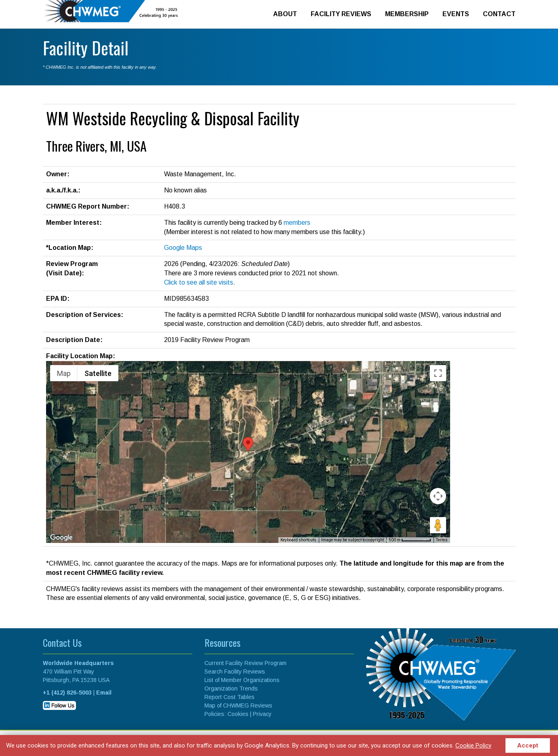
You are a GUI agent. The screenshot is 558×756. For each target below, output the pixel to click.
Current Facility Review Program (245, 663)
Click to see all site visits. (200, 282)
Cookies (238, 714)
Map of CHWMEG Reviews (238, 705)
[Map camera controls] (438, 496)
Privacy (262, 714)
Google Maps (183, 248)
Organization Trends (231, 688)
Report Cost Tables (230, 697)
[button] (248, 445)
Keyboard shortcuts (298, 540)
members (297, 223)
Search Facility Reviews (235, 672)
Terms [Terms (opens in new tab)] (442, 540)
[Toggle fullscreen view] (438, 373)
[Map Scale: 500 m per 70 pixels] (410, 540)
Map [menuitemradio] (64, 373)
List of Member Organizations (242, 680)
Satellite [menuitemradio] (98, 373)
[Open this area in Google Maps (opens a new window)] (61, 538)
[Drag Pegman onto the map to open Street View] (438, 525)
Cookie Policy (473, 745)
